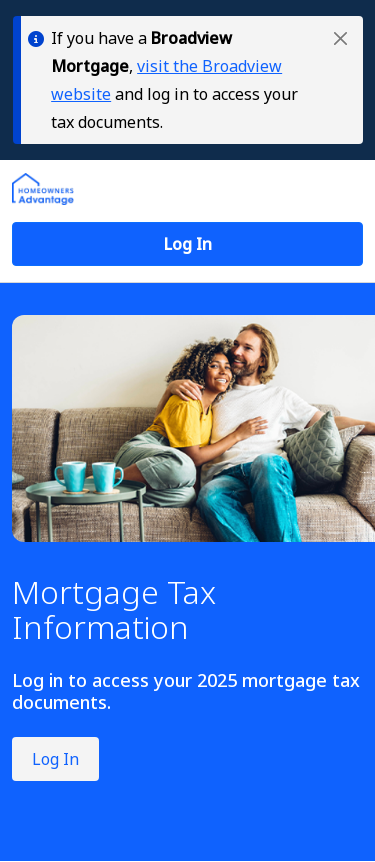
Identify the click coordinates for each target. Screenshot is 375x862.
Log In (55, 759)
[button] (340, 38)
